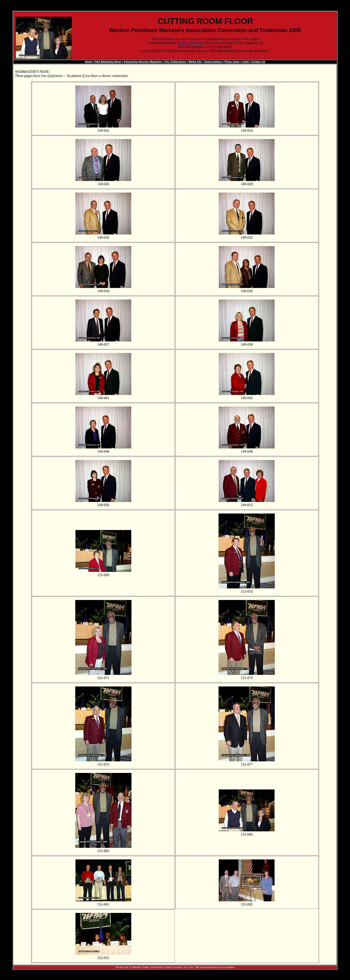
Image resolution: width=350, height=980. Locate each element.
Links (245, 62)
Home (89, 62)
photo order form (190, 43)
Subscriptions (213, 62)
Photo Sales (232, 62)
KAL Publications (175, 62)
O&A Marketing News (108, 62)
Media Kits (195, 62)
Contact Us (258, 62)
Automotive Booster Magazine (143, 62)
